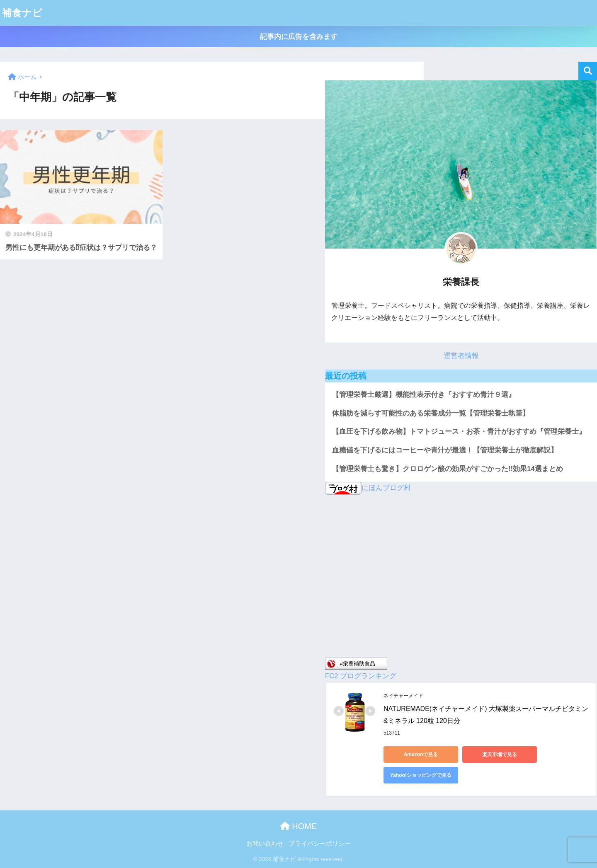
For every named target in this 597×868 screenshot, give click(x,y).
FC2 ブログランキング (361, 676)
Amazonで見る (421, 754)
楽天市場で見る (500, 754)
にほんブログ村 (368, 488)
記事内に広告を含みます (299, 37)
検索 (588, 71)
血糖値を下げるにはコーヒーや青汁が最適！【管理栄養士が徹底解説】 (445, 450)
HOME (299, 826)
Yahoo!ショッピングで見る (421, 775)
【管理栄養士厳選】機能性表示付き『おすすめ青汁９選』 (424, 395)
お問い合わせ (265, 844)
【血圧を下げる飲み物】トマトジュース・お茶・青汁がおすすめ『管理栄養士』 (459, 432)
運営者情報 (461, 356)
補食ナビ (22, 13)
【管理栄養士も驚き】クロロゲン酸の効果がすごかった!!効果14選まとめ (448, 469)
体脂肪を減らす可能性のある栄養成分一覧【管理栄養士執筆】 (431, 413)
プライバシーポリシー (320, 844)
